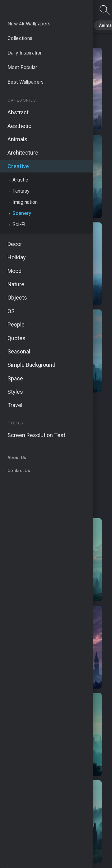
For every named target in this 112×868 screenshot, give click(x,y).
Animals (95, 25)
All (23, 25)
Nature (43, 25)
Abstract (69, 25)
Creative (27, 41)
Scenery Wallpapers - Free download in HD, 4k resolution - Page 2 (37, 10)
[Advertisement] (56, 456)
